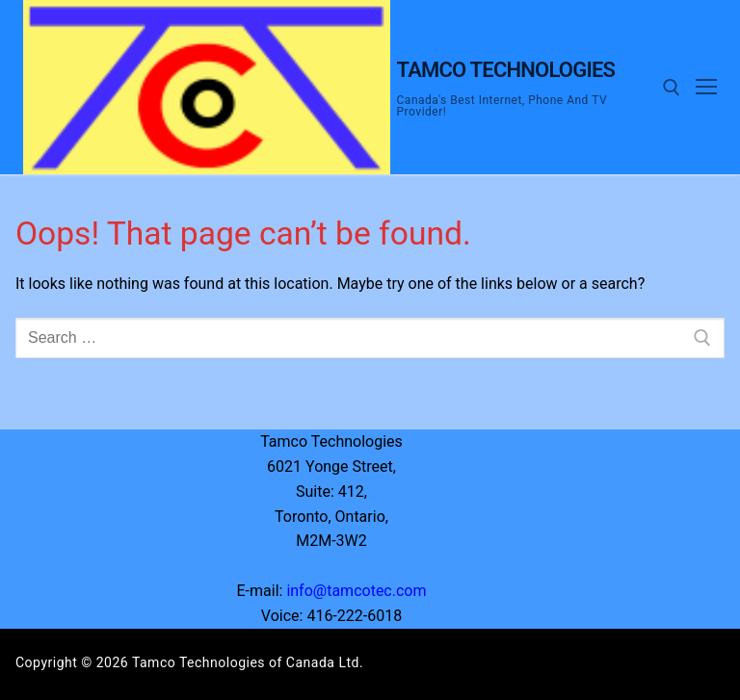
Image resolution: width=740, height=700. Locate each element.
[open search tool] (672, 88)
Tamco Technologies (506, 70)
